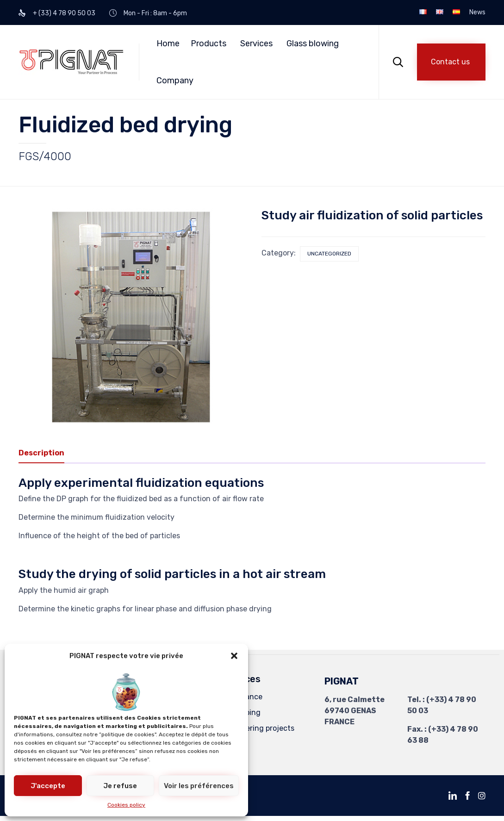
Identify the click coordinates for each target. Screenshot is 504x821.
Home (168, 44)
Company (175, 81)
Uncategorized (329, 254)
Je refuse (120, 786)
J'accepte (48, 786)
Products (208, 44)
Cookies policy (126, 805)
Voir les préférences (199, 786)
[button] (234, 656)
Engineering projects (258, 728)
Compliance (242, 696)
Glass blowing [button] (313, 44)
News (477, 12)
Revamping (241, 712)
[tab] (46, 453)
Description (41, 452)
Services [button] (256, 44)
